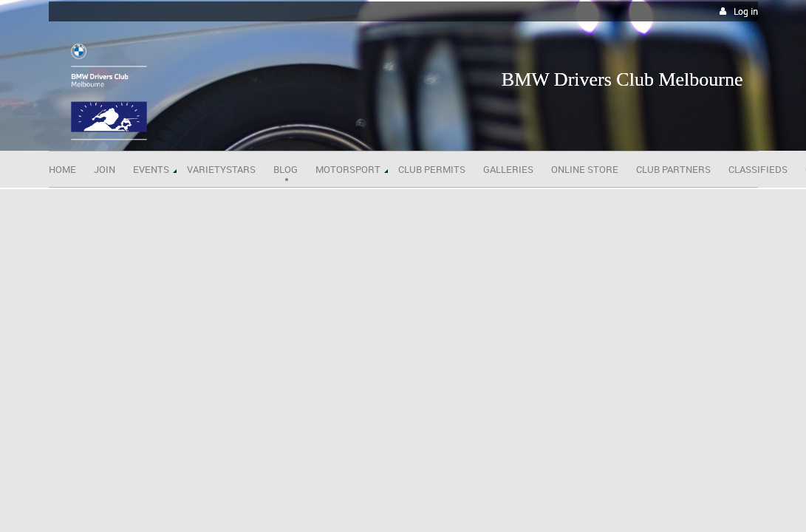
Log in (746, 11)
